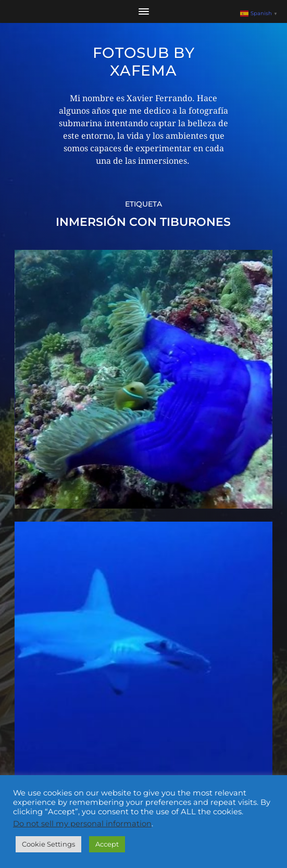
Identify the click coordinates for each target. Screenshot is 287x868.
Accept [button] (107, 844)
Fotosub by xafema (144, 62)
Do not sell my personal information (82, 824)
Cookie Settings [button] (48, 844)
